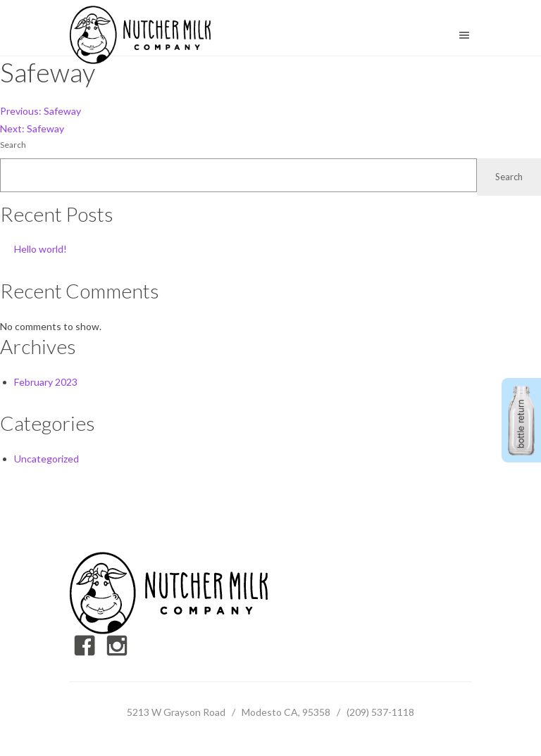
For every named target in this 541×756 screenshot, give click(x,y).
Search (13, 145)
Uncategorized (46, 459)
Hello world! (41, 249)
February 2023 (46, 382)
